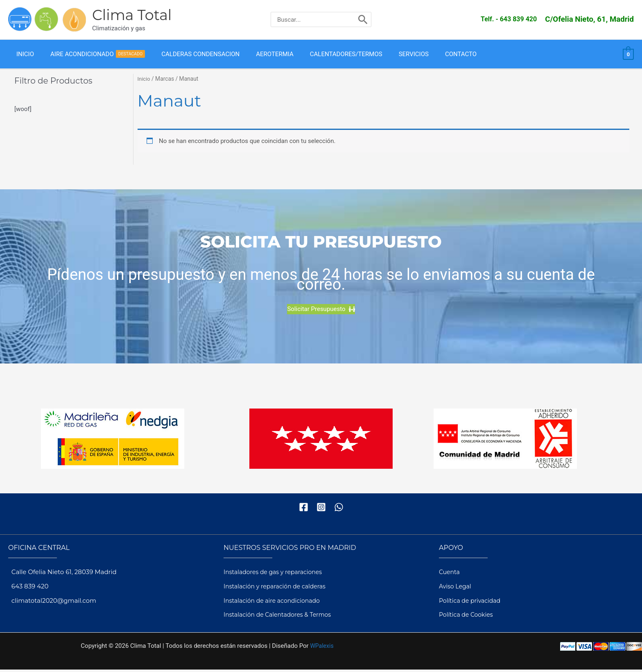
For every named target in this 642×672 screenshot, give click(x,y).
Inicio (144, 81)
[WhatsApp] (339, 509)
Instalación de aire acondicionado (275, 603)
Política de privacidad (472, 603)
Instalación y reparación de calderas (278, 588)
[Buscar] (363, 19)
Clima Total (132, 15)
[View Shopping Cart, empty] (628, 55)
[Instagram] (321, 509)
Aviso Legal (456, 588)
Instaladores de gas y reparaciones (276, 574)
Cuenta (450, 574)
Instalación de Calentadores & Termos (281, 617)
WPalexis (322, 648)
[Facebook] (304, 509)
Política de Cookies (468, 617)
